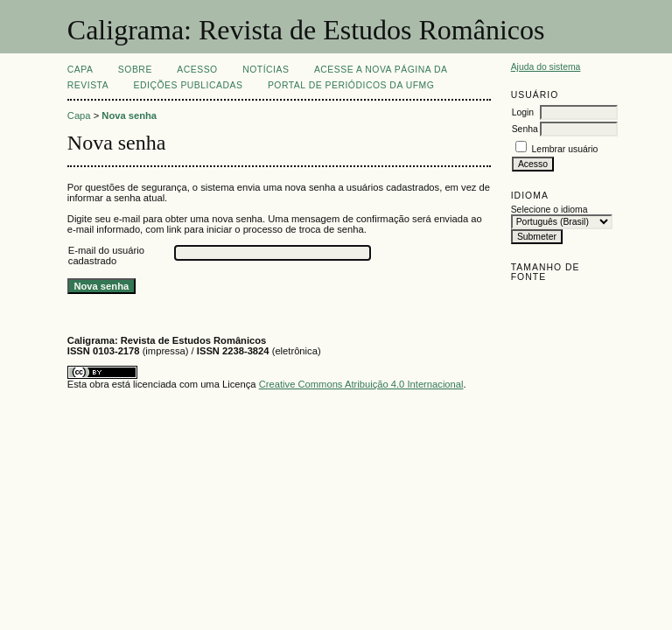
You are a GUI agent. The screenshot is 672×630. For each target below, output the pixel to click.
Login (523, 112)
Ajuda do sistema (546, 67)
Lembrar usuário (565, 149)
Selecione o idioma (549, 210)
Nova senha (129, 115)
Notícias (266, 70)
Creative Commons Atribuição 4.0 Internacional (361, 384)
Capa (80, 70)
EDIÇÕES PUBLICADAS (189, 85)
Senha (525, 129)
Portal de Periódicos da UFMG (351, 85)
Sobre (135, 70)
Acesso (197, 70)
